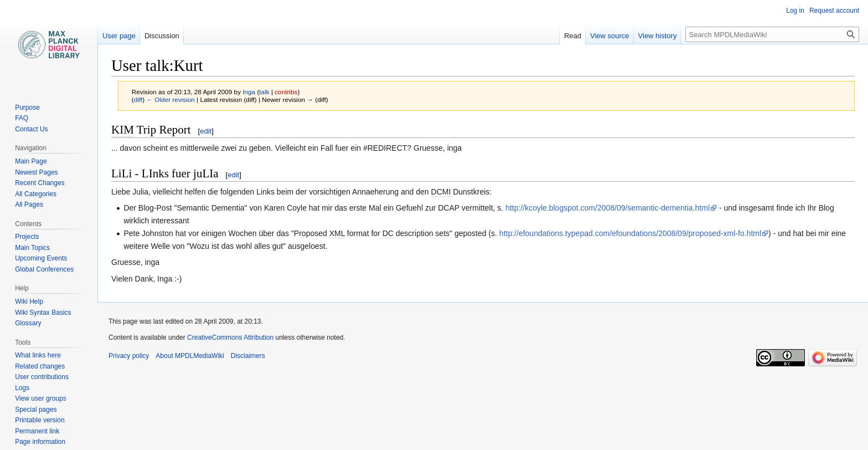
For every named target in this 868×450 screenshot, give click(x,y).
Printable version (40, 420)
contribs (286, 92)
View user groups (41, 398)
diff (138, 99)
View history (658, 36)
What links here (38, 355)
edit (206, 131)
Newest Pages (36, 172)
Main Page (31, 161)
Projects (27, 237)
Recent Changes (40, 183)
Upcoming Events (41, 258)
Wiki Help (29, 301)
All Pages (29, 204)
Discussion (162, 36)
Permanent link (37, 431)
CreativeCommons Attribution (230, 337)
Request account (834, 11)
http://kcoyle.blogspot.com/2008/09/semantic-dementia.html (608, 208)
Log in (795, 11)
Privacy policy (129, 356)
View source (610, 36)
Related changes (40, 366)
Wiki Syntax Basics (43, 313)
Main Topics (32, 248)
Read (573, 36)
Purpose (27, 108)
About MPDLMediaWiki (190, 356)
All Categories (36, 194)
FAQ (22, 118)
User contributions (42, 377)
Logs (22, 388)
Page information (40, 442)
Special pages (36, 410)
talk (264, 92)
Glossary (28, 323)
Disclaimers (248, 356)
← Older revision (170, 99)
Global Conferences (44, 269)
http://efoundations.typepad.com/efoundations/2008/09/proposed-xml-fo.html (630, 233)
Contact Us (31, 129)
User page (119, 36)
